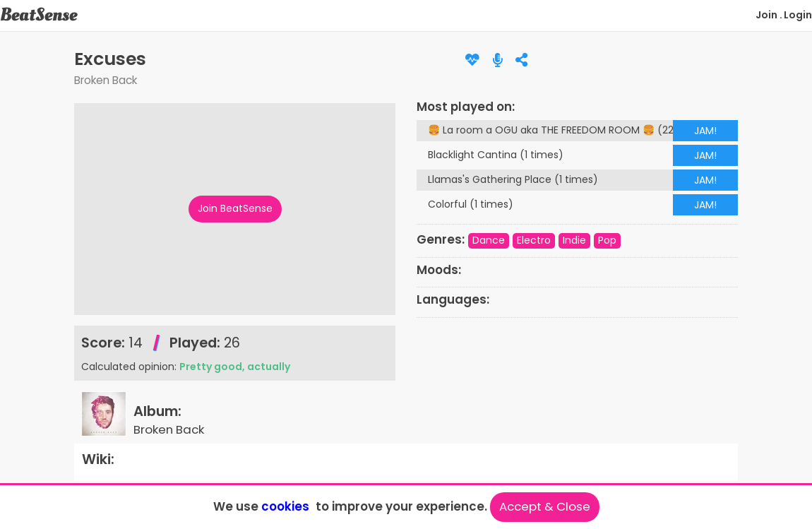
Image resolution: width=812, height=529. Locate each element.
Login (798, 15)
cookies (285, 506)
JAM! (705, 131)
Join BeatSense (235, 208)
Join (766, 15)
